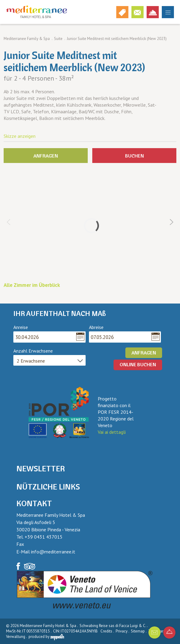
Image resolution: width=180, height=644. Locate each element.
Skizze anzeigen (20, 136)
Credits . (108, 631)
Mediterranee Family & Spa (27, 39)
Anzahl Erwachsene (33, 351)
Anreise (21, 327)
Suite (58, 39)
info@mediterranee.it (53, 552)
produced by (46, 637)
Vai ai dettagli (112, 432)
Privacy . (123, 631)
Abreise (96, 327)
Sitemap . (139, 631)
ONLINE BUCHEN (138, 364)
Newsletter (41, 468)
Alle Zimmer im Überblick (32, 285)
